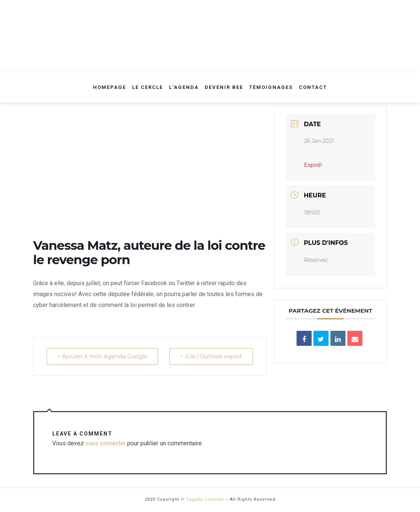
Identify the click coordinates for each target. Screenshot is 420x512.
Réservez (316, 260)
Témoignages (271, 87)
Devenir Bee (224, 87)
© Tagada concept (202, 499)
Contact (313, 87)
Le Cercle (148, 87)
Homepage (110, 87)
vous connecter (106, 443)
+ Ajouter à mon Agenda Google (103, 356)
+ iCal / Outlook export (211, 356)
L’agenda (184, 87)
